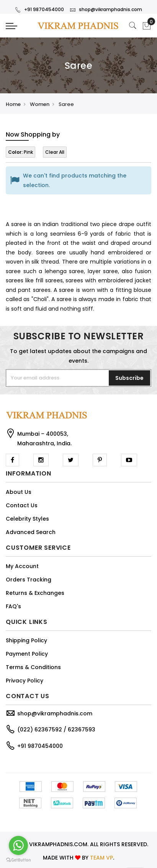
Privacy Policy (25, 681)
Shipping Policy (26, 640)
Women (40, 104)
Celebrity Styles (27, 519)
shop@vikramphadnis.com (106, 9)
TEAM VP (101, 858)
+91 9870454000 (39, 9)
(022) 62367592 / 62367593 (56, 730)
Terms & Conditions (33, 667)
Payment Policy (27, 654)
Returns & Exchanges (35, 593)
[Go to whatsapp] (18, 845)
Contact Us (22, 505)
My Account (22, 566)
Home (13, 104)
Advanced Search (31, 532)
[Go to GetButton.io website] (18, 860)
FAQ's (13, 606)
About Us (19, 492)
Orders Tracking (29, 580)
